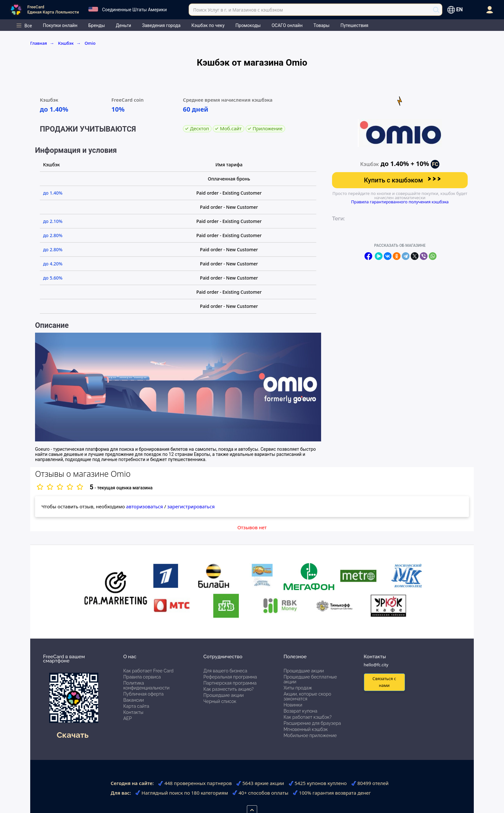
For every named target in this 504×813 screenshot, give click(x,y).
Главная (42, 43)
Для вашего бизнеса (225, 671)
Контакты (133, 712)
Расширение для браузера (312, 723)
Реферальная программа (230, 677)
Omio (90, 43)
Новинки (293, 705)
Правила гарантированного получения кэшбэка (400, 202)
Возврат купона (300, 711)
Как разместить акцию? (229, 689)
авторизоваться (144, 506)
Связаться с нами (384, 682)
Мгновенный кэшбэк (306, 729)
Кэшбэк (69, 43)
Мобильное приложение (310, 735)
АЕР (127, 718)
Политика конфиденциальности (146, 685)
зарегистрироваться (191, 506)
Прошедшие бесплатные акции (310, 679)
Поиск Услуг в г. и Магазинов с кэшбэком (238, 10)
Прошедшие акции (224, 695)
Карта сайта (136, 706)
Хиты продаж (298, 688)
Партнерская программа (230, 683)
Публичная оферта (143, 694)
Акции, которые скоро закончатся (307, 696)
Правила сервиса (142, 677)
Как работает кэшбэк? (308, 717)
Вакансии (133, 700)
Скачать (72, 735)
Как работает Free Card (148, 671)
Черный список (220, 701)
